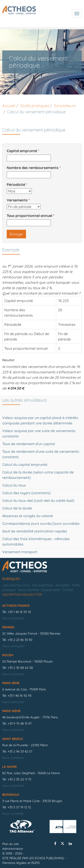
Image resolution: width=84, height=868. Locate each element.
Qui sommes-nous (17, 585)
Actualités (63, 585)
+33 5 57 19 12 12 (19, 807)
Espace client (51, 590)
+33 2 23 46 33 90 (20, 640)
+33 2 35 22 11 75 (19, 779)
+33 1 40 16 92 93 (19, 696)
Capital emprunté (22, 151)
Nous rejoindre (28, 590)
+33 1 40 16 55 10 (19, 612)
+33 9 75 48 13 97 (20, 724)
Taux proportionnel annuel (29, 216)
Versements (17, 200)
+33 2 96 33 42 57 (20, 751)
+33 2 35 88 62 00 (20, 668)
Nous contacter (13, 618)
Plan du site (11, 844)
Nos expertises (43, 585)
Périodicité (16, 185)
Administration (13, 849)
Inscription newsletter (22, 595)
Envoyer (16, 234)
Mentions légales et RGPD (21, 863)
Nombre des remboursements (33, 168)
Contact (68, 590)
